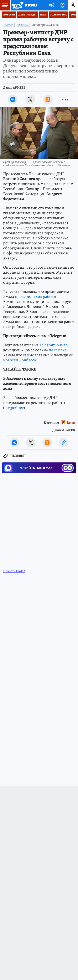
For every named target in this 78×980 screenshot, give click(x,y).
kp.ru (71, 423)
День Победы (27, 15)
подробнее (14, 408)
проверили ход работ (34, 296)
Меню (4, 5)
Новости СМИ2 (14, 571)
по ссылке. (58, 350)
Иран (43, 15)
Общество (23, 25)
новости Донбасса (20, 360)
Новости (9, 15)
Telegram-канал (54, 345)
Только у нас (59, 15)
